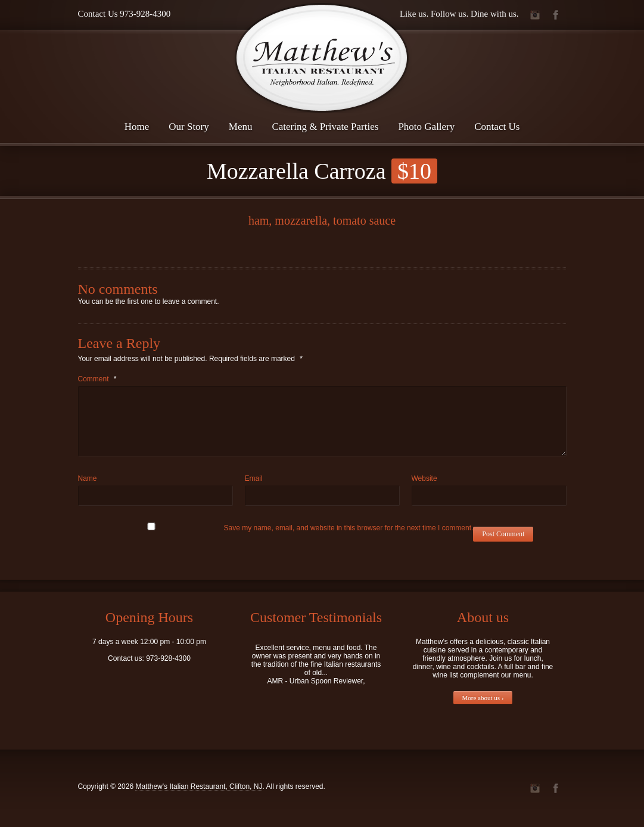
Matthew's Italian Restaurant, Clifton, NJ (199, 786)
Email (254, 478)
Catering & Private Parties (325, 127)
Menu (241, 127)
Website (424, 478)
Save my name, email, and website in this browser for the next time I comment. (349, 528)
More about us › (483, 698)
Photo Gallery (426, 127)
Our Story (189, 127)
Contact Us (497, 127)
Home (137, 127)
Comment (97, 379)
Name (88, 478)
